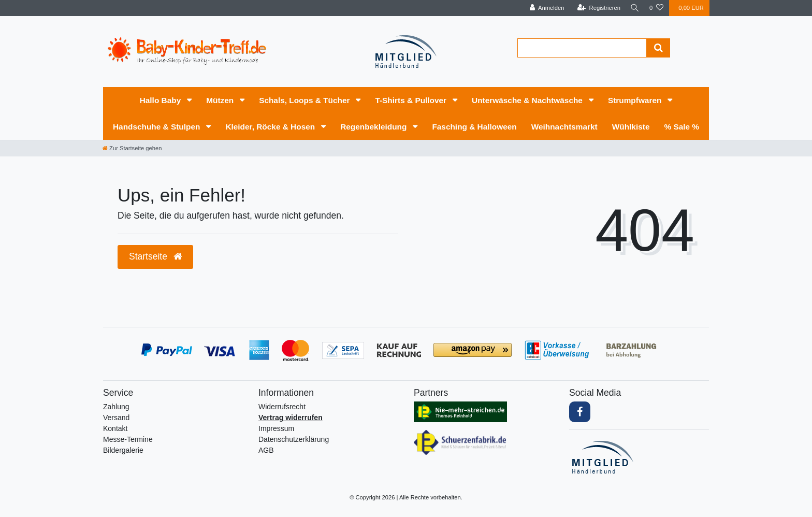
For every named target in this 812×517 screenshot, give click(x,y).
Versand (116, 418)
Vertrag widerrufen (291, 418)
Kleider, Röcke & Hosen (271, 127)
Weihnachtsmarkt (564, 127)
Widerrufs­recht (282, 407)
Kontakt (115, 428)
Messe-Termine (128, 439)
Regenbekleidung (375, 127)
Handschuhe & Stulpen (158, 127)
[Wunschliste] (656, 8)
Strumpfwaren (636, 100)
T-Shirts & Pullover (412, 100)
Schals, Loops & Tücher (306, 100)
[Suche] (633, 8)
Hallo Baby (162, 100)
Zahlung (116, 407)
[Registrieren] (596, 8)
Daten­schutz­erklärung (294, 439)
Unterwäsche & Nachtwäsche (528, 100)
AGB (266, 450)
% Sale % (682, 127)
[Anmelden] (544, 8)
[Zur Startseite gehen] (132, 148)
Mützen (221, 100)
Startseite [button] (155, 256)
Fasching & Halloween (474, 127)
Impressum (276, 428)
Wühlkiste (631, 127)
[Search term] (582, 48)
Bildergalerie (123, 450)
